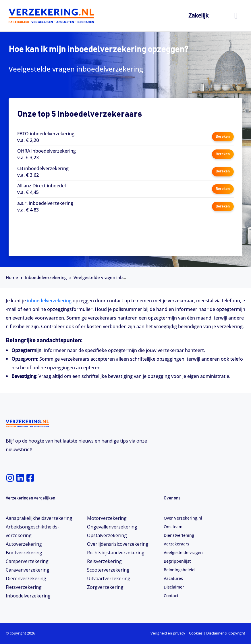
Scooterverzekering (108, 570)
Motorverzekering (107, 518)
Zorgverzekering (105, 587)
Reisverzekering (104, 561)
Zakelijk (198, 15)
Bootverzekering (24, 553)
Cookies (196, 633)
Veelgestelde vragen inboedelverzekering (116, 277)
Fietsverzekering (24, 587)
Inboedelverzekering (46, 277)
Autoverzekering (24, 544)
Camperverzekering (27, 561)
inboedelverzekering (50, 301)
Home (12, 277)
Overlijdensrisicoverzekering (118, 544)
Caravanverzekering (28, 570)
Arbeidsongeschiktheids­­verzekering (32, 531)
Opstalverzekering (107, 535)
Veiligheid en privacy (168, 633)
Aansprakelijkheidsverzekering (39, 518)
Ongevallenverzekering (112, 527)
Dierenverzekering (26, 578)
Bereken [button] (223, 137)
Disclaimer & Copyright (226, 633)
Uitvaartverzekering (109, 578)
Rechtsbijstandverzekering (116, 553)
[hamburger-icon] (236, 16)
